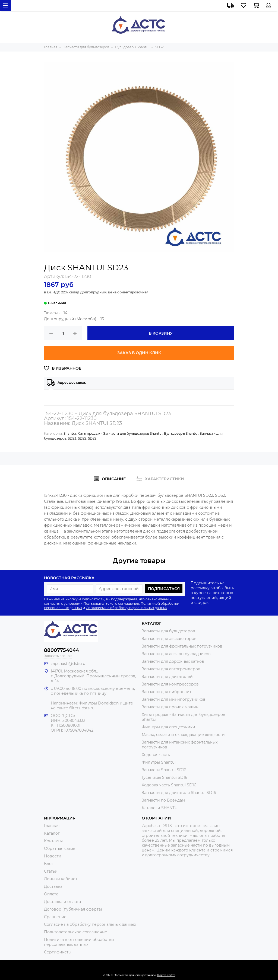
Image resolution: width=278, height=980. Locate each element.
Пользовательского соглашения (111, 603)
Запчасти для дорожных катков (173, 661)
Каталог (52, 833)
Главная (52, 826)
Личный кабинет (61, 879)
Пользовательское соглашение (76, 932)
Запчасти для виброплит (167, 692)
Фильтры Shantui (159, 762)
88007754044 (61, 650)
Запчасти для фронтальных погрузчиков (182, 646)
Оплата (51, 894)
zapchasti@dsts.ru (68, 664)
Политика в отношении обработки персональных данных (79, 942)
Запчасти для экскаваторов (169, 639)
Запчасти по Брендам (163, 800)
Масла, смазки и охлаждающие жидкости (183, 735)
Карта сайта (166, 975)
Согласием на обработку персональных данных (127, 608)
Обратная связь (60, 848)
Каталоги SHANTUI (160, 808)
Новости (53, 856)
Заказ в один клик (139, 353)
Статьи (51, 871)
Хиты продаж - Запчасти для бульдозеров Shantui (120, 433)
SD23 (72, 438)
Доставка (53, 886)
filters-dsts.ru (82, 708)
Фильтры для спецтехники (168, 727)
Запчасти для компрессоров (170, 684)
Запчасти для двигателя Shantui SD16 (179, 793)
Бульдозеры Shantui (181, 433)
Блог (49, 864)
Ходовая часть (156, 755)
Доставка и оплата (62, 902)
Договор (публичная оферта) (73, 909)
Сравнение (55, 917)
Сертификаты (58, 952)
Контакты (53, 841)
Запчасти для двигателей (167, 677)
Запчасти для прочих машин (170, 707)
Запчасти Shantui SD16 (164, 770)
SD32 (92, 438)
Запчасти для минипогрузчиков (174, 699)
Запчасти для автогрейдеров (171, 669)
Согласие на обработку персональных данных (90, 924)
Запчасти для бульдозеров (168, 631)
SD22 (82, 438)
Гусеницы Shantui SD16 (165, 777)
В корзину (161, 333)
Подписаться (164, 589)
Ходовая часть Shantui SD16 (169, 785)
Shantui (70, 433)
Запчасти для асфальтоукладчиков (176, 654)
